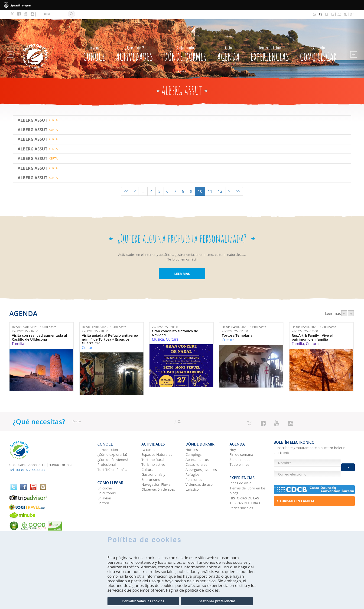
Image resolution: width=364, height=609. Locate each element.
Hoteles (192, 439)
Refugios (192, 463)
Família (18, 335)
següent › (351, 304)
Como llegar (318, 43)
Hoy (233, 439)
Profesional (107, 453)
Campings (193, 443)
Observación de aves (158, 478)
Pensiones (194, 468)
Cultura (88, 338)
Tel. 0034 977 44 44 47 (27, 461)
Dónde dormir (185, 43)
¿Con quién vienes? (113, 449)
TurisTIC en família (112, 458)
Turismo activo (153, 453)
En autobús (107, 480)
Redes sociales (241, 495)
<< (126, 182)
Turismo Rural (153, 449)
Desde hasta (34, 320)
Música (158, 330)
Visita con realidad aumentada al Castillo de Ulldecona (39, 328)
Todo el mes (239, 453)
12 (220, 182)
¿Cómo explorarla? (112, 443)
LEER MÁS (182, 265)
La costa (148, 439)
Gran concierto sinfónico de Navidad (175, 324)
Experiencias (270, 43)
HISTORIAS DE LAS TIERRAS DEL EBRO (245, 487)
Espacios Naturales (157, 443)
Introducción (108, 439)
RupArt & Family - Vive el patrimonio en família (312, 328)
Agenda (228, 43)
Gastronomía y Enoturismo (153, 466)
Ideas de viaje (241, 470)
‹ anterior (344, 304)
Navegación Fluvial (156, 473)
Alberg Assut (32, 111)
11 (210, 182)
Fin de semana (241, 443)
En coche (105, 475)
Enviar (348, 465)
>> (238, 182)
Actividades (135, 43)
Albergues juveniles (201, 458)
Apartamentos (197, 449)
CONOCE (94, 43)
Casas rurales (196, 453)
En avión (104, 485)
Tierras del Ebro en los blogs (248, 477)
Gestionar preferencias (217, 601)
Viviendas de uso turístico (199, 476)
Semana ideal (240, 449)
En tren (103, 490)
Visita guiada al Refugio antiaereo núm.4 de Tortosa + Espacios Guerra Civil (110, 330)
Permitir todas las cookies (143, 601)
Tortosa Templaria (237, 326)
